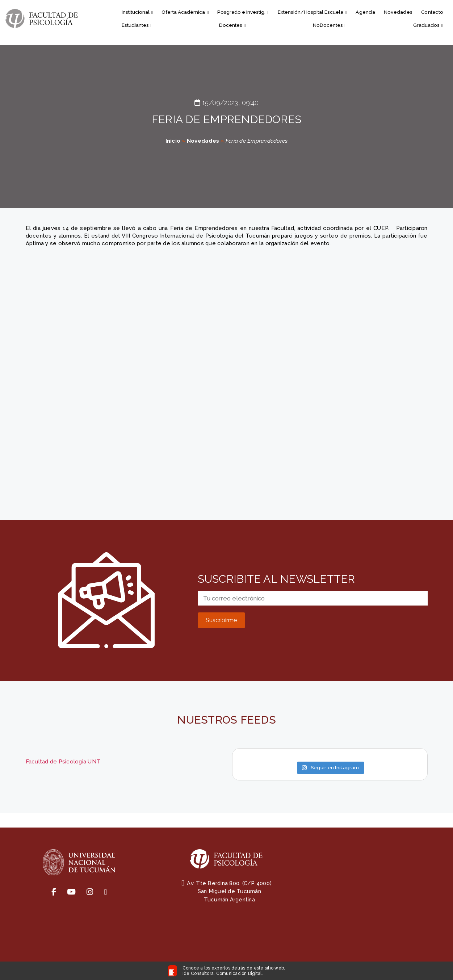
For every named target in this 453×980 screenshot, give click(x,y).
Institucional (137, 12)
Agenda (365, 12)
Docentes (232, 25)
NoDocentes (330, 25)
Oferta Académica (185, 12)
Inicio (173, 141)
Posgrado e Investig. (243, 12)
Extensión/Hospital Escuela (312, 12)
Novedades (398, 12)
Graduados (428, 25)
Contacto (432, 12)
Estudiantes (137, 25)
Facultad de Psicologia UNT (63, 762)
